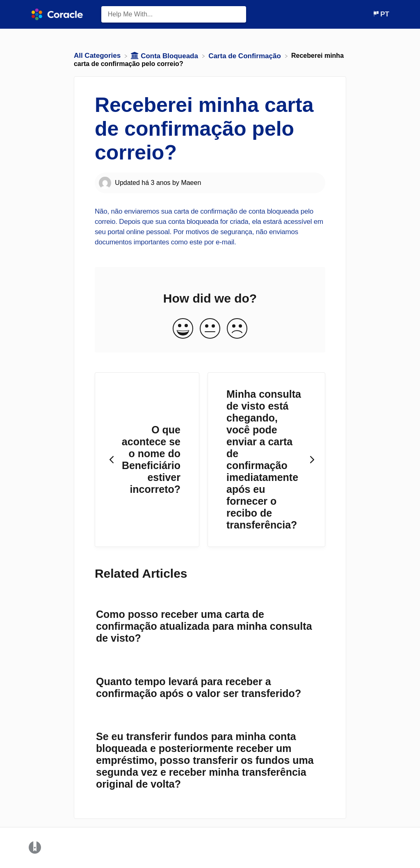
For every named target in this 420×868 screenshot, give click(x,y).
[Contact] (366, 14)
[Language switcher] (381, 14)
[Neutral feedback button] (210, 329)
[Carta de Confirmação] (245, 56)
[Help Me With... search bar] (174, 14)
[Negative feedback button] (237, 329)
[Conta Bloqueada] (165, 56)
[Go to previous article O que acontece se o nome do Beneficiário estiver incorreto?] (147, 460)
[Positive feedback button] (183, 329)
